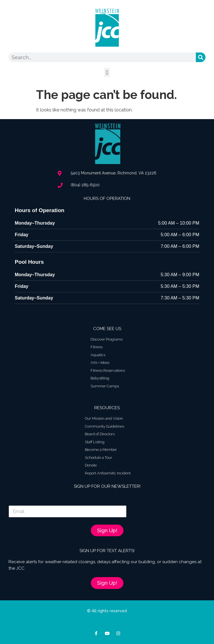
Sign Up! (107, 530)
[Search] (201, 57)
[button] (107, 72)
